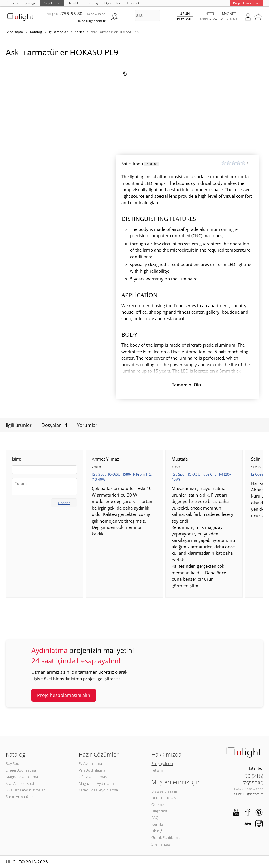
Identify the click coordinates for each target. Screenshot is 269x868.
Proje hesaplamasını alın (64, 695)
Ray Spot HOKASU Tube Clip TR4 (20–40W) (201, 477)
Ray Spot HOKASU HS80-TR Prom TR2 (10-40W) (122, 477)
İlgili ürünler (19, 425)
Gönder (64, 503)
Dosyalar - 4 (54, 425)
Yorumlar (87, 425)
